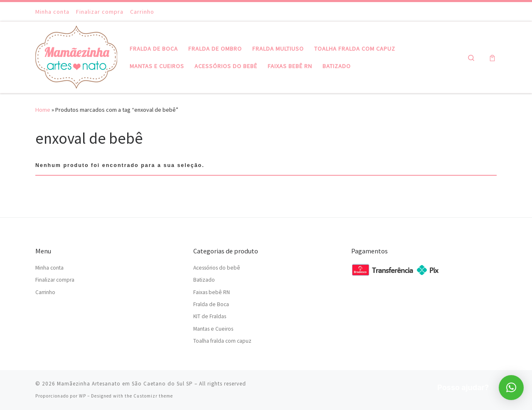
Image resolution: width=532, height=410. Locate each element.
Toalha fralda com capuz (222, 341)
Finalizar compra (55, 280)
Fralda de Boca (211, 304)
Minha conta (49, 268)
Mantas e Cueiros (213, 329)
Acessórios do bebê (217, 268)
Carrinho (45, 292)
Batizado (204, 280)
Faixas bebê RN (212, 292)
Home (43, 110)
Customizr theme (153, 396)
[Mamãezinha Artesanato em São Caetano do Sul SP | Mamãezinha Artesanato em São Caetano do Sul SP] (76, 56)
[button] (511, 388)
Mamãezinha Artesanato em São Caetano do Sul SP (125, 384)
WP (83, 396)
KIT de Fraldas (210, 316)
